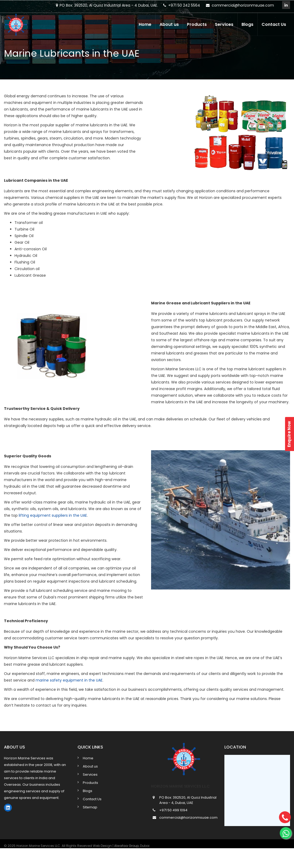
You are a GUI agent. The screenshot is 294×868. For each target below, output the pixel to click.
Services (224, 24)
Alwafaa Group (126, 846)
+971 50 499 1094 (173, 810)
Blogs (247, 24)
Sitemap (90, 807)
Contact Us (274, 24)
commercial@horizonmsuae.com (243, 5)
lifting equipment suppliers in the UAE (53, 515)
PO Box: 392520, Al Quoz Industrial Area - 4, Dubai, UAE (188, 800)
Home (145, 24)
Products (197, 24)
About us (169, 24)
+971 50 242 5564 (184, 5)
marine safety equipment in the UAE (69, 680)
